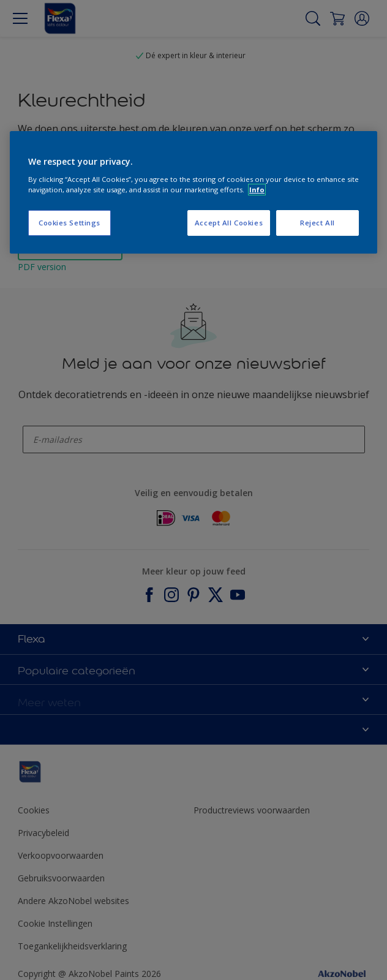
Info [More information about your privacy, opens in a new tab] (257, 190)
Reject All (317, 223)
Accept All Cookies (229, 223)
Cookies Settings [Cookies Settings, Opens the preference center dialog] (70, 223)
